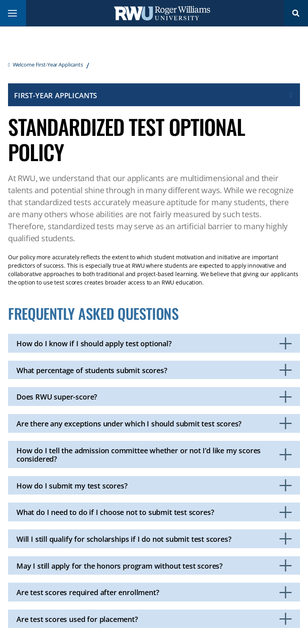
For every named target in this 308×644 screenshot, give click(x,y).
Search (296, 13)
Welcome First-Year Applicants (48, 65)
